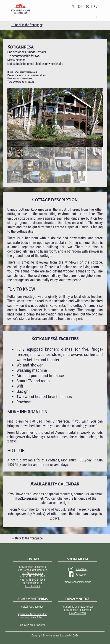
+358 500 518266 (35, 580)
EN (80, 7)
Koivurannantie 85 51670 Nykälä (33, 585)
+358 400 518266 (35, 577)
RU (96, 7)
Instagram (77, 569)
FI (73, 7)
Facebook (77, 575)
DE (88, 7)
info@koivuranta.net (33, 573)
